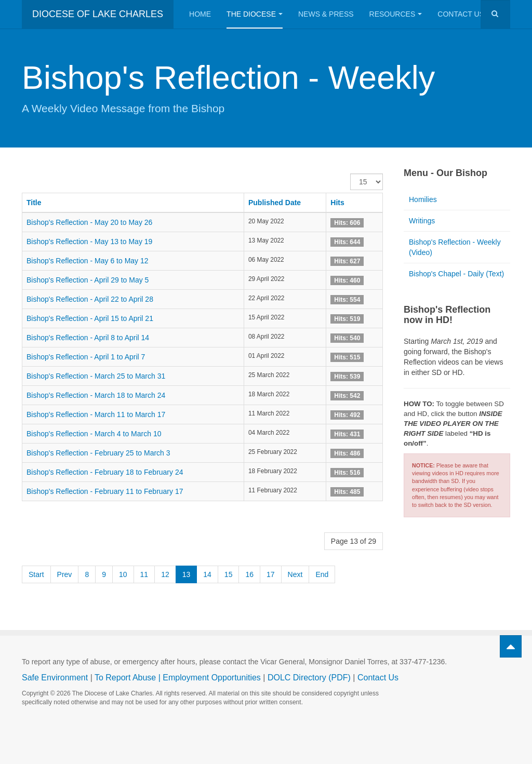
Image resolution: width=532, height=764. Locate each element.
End (322, 574)
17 (271, 574)
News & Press (326, 14)
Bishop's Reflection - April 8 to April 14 (88, 338)
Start (36, 574)
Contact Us (465, 14)
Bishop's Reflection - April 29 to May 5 (88, 280)
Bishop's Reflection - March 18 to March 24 (96, 395)
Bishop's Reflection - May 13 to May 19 (89, 242)
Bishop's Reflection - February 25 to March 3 (98, 453)
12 (165, 574)
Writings (422, 221)
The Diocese (255, 14)
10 (123, 574)
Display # (350, 174)
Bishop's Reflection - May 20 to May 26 (89, 222)
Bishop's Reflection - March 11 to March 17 (96, 414)
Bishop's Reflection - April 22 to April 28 (90, 299)
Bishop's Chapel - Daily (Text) (456, 274)
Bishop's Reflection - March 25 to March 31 (96, 376)
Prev (65, 574)
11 (144, 574)
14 (207, 574)
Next (295, 574)
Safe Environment (55, 678)
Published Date (275, 203)
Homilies (423, 199)
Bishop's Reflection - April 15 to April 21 (90, 318)
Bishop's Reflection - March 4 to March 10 (94, 434)
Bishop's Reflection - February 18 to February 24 (105, 472)
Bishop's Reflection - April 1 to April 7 (86, 357)
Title (34, 203)
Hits (337, 203)
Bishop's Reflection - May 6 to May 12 (88, 261)
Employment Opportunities (212, 678)
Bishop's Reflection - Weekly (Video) (455, 247)
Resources (396, 14)
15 (229, 574)
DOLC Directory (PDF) (309, 678)
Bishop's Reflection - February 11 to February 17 (105, 491)
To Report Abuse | (129, 678)
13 (187, 574)
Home (200, 14)
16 (249, 574)
